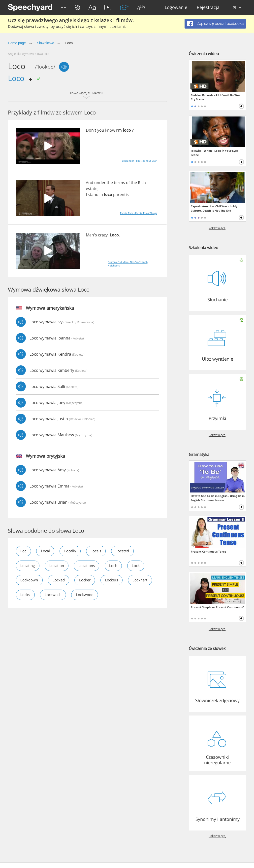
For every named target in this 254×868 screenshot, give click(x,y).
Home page (17, 43)
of (128, 183)
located (128, 551)
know (110, 130)
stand (93, 194)
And (90, 183)
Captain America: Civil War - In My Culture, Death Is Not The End (214, 208)
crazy (103, 235)
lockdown (30, 580)
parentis (121, 194)
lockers (117, 580)
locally (73, 551)
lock (143, 566)
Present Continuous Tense (208, 551)
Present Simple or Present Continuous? (217, 607)
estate (92, 189)
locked (61, 580)
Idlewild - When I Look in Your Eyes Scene (214, 153)
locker (89, 580)
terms (119, 183)
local (47, 551)
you (101, 130)
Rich (142, 183)
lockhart (29, 595)
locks (57, 595)
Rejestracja (208, 8)
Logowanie (176, 8)
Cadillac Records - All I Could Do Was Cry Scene (215, 97)
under (100, 183)
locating (29, 566)
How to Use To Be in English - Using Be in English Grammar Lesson (218, 498)
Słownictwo (46, 43)
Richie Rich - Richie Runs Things (139, 213)
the (110, 183)
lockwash (86, 595)
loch (120, 566)
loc (24, 551)
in (101, 194)
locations (91, 566)
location (59, 566)
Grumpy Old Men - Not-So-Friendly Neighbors (128, 264)
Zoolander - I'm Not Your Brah (140, 161)
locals (100, 551)
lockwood (120, 595)
